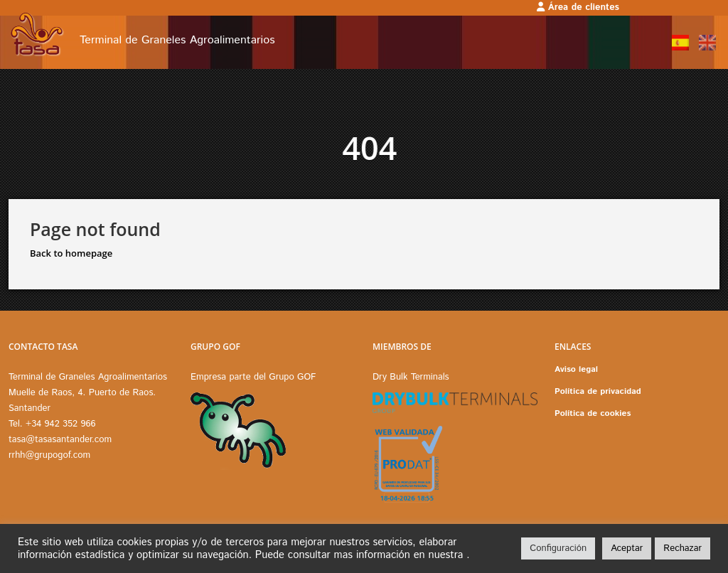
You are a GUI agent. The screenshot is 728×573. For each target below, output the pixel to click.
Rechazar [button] (682, 548)
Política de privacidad (598, 391)
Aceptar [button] (627, 548)
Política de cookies (593, 413)
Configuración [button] (558, 548)
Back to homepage (71, 253)
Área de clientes (578, 7)
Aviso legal (576, 369)
